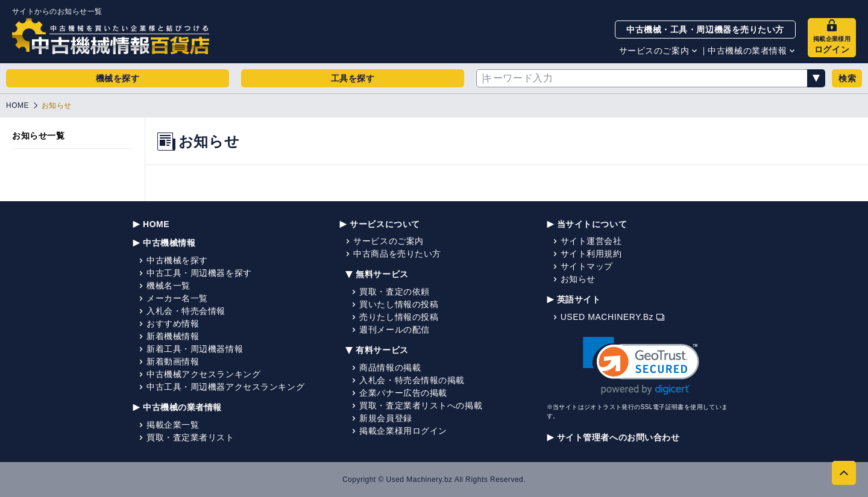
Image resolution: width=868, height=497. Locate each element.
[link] (641, 366)
